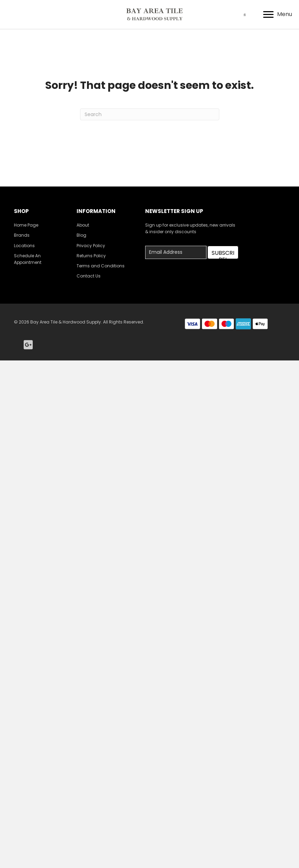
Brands (22, 235)
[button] (223, 252)
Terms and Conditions (101, 266)
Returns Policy (91, 256)
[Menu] (278, 15)
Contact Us (89, 276)
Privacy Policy (91, 246)
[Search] (150, 114)
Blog (81, 235)
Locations (24, 246)
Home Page (26, 225)
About (83, 225)
